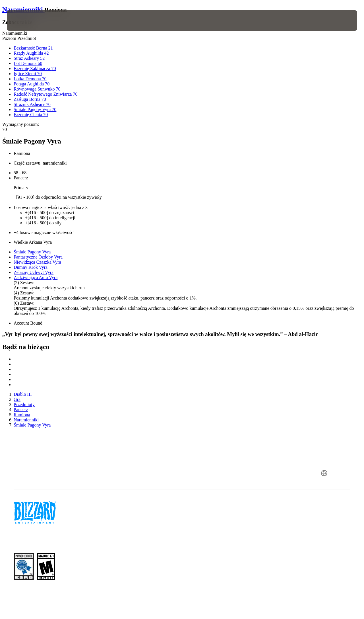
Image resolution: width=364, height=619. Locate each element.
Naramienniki (23, 9)
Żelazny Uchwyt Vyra (34, 272)
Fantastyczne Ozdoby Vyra (38, 257)
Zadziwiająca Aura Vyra (36, 277)
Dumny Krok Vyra (31, 267)
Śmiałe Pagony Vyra (32, 252)
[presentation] (24, 21)
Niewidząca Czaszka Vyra (37, 262)
